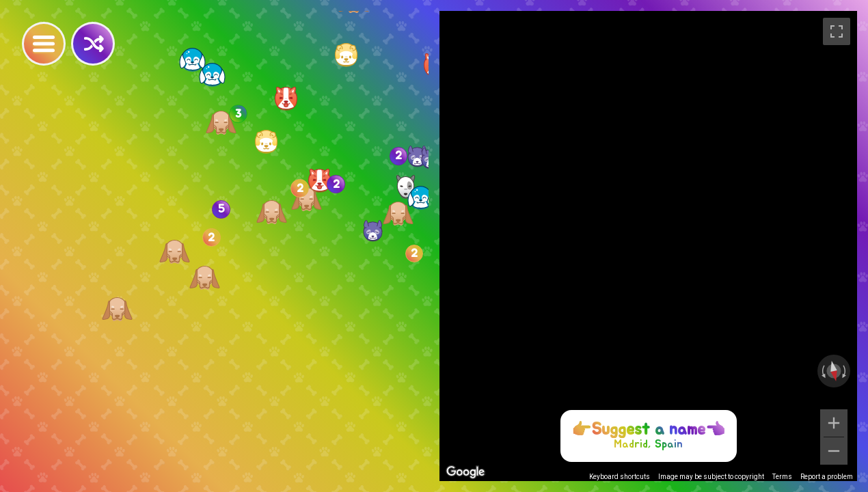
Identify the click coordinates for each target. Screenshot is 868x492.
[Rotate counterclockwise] (822, 371)
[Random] (93, 44)
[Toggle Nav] (44, 44)
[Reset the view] (834, 371)
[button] (320, 181)
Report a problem (827, 477)
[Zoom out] (834, 451)
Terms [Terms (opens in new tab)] (782, 477)
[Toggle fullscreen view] (837, 31)
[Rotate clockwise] (845, 371)
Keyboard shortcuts (620, 477)
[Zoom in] (834, 423)
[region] (648, 246)
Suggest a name (649, 430)
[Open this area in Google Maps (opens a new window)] (465, 472)
